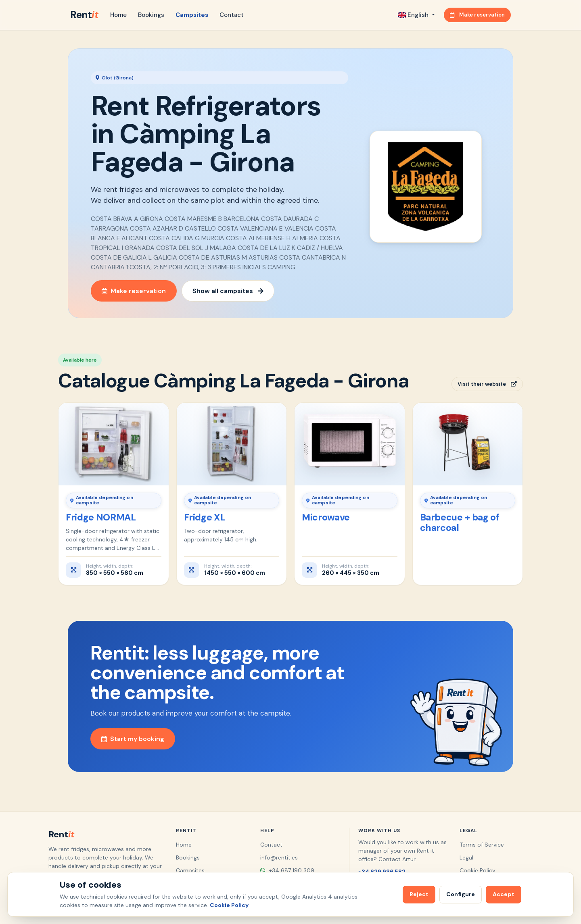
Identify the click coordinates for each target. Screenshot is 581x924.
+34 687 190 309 (287, 870)
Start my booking (133, 739)
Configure (461, 894)
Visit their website (487, 384)
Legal (466, 857)
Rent (84, 15)
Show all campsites (228, 291)
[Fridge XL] (232, 444)
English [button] (414, 15)
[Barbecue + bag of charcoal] (468, 444)
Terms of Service (482, 845)
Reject (419, 894)
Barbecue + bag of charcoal (460, 522)
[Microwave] (350, 444)
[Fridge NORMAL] (114, 444)
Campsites (192, 15)
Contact (232, 15)
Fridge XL (205, 517)
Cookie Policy (478, 870)
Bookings (151, 15)
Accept (504, 894)
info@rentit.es (279, 857)
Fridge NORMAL (101, 517)
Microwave (326, 517)
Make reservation (477, 15)
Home (118, 15)
